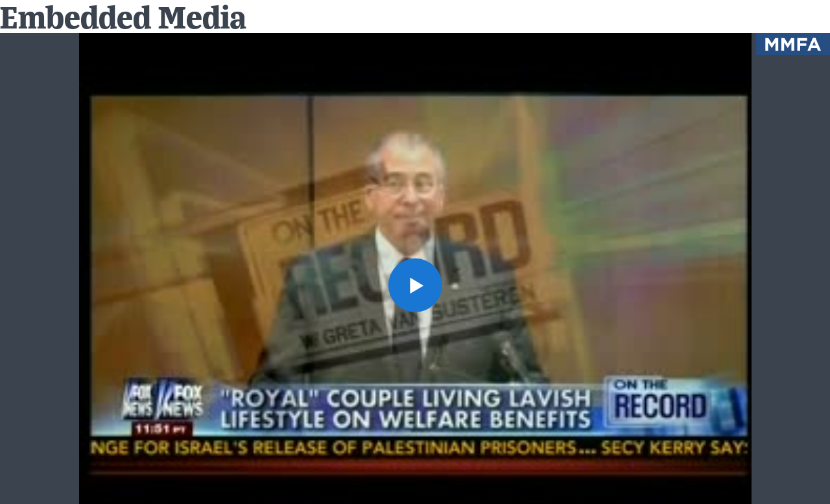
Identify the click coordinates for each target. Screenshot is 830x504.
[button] (415, 285)
